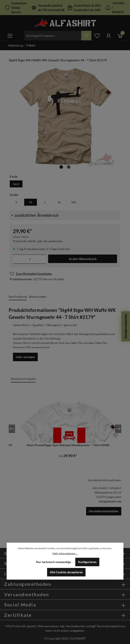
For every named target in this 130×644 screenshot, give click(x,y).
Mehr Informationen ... (65, 553)
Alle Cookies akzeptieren (66, 572)
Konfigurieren (87, 562)
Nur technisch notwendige (53, 562)
